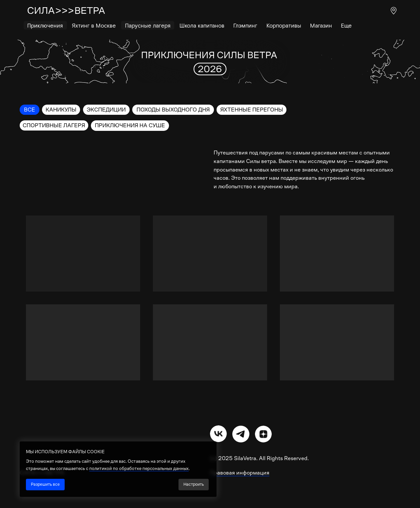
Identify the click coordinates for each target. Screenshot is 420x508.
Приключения (45, 25)
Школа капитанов (202, 25)
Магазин (321, 25)
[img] (218, 434)
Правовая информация (240, 473)
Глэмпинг (245, 25)
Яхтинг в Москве (94, 25)
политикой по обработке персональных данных (139, 468)
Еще (346, 25)
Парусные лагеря (148, 25)
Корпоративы (284, 25)
